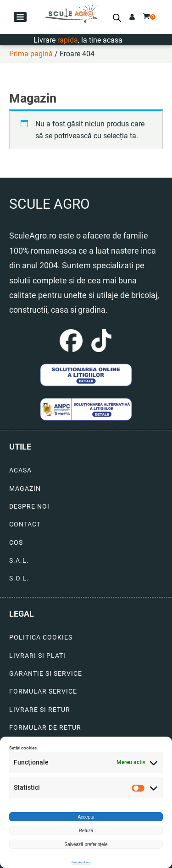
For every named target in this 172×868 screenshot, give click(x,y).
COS (16, 543)
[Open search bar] (117, 18)
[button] (20, 17)
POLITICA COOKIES (41, 637)
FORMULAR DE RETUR (45, 728)
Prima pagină (31, 54)
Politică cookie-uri (81, 862)
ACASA (20, 470)
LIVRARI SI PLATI (37, 656)
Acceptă (86, 817)
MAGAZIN (25, 489)
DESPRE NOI (29, 507)
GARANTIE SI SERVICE (46, 674)
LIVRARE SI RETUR (40, 710)
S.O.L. (19, 578)
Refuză (86, 831)
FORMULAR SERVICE (43, 692)
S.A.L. (19, 561)
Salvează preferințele (86, 844)
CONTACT (25, 524)
